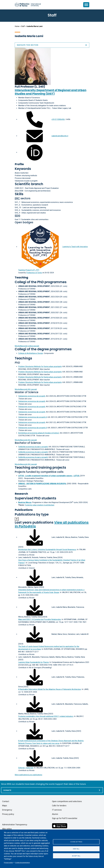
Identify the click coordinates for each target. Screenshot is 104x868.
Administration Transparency (15, 825)
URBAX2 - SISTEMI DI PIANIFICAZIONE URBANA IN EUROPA (42, 484)
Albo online (7, 829)
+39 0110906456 (58, 119)
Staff (23, 26)
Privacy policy (8, 863)
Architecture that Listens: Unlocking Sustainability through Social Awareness (47, 550)
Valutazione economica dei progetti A (32, 417)
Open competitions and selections (67, 801)
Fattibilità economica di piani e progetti (33, 447)
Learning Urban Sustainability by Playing (33, 662)
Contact (6, 801)
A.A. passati (26, 389)
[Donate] (52, 790)
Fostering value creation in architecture (40, 505)
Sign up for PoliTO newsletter (65, 818)
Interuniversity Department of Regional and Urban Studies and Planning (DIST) (51, 92)
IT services (57, 810)
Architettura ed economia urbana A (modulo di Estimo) (39, 433)
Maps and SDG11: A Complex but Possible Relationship (40, 619)
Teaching (21, 277)
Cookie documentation (22, 863)
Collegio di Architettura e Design (31, 353)
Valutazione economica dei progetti (32, 396)
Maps (5, 806)
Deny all (76, 849)
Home (17, 26)
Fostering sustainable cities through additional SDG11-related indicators (46, 716)
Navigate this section (52, 45)
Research (21, 494)
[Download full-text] (35, 537)
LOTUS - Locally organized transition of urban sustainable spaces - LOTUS (49, 476)
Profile (19, 164)
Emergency (7, 810)
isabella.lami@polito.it (60, 136)
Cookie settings (76, 842)
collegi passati (27, 346)
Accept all (76, 856)
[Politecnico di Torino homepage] (28, 5)
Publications (24, 510)
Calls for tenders (59, 806)
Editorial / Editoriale (26, 768)
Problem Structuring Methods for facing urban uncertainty (40, 366)
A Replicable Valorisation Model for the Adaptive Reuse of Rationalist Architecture (50, 689)
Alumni (55, 814)
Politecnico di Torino (34, 273)
